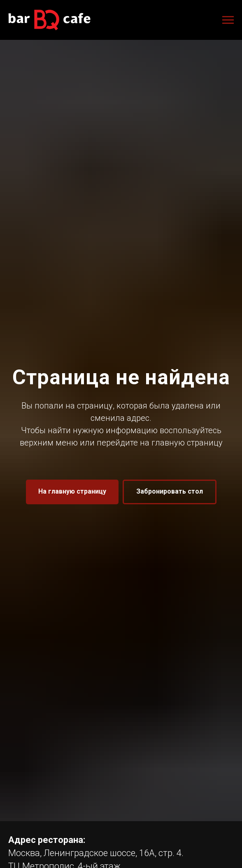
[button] (170, 492)
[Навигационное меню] (228, 20)
